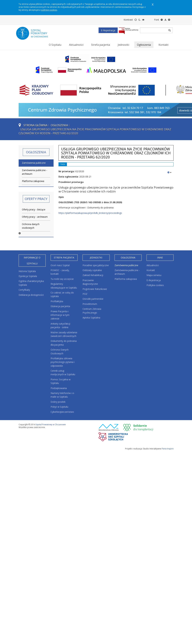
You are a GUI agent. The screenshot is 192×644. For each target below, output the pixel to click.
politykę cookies (49, 10)
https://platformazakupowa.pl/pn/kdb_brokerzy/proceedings (90, 213)
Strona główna (36, 125)
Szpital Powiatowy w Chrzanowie (51, 424)
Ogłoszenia (59, 125)
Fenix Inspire (168, 449)
